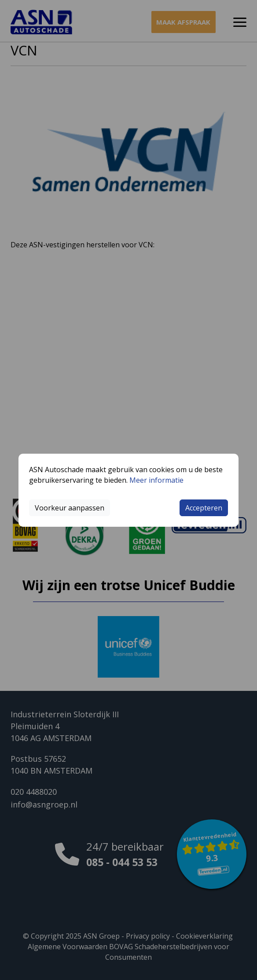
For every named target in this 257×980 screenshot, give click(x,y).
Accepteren (204, 508)
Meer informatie (156, 480)
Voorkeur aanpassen (70, 508)
